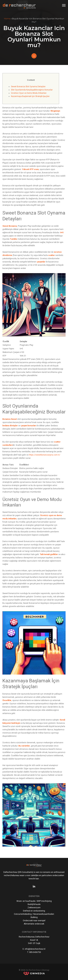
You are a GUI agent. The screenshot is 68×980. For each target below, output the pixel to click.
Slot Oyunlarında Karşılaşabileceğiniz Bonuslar (32, 90)
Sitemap (46, 970)
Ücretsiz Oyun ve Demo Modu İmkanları (29, 93)
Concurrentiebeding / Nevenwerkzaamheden (34, 914)
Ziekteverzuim (34, 908)
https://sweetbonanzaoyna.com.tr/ (45, 455)
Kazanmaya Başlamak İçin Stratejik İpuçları (30, 96)
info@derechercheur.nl (35, 949)
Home (7, 19)
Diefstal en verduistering (34, 911)
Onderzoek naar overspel (34, 921)
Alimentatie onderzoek (34, 924)
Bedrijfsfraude (34, 904)
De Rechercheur (33, 970)
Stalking (34, 917)
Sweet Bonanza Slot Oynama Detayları (28, 87)
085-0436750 (35, 952)
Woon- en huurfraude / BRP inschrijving (34, 901)
